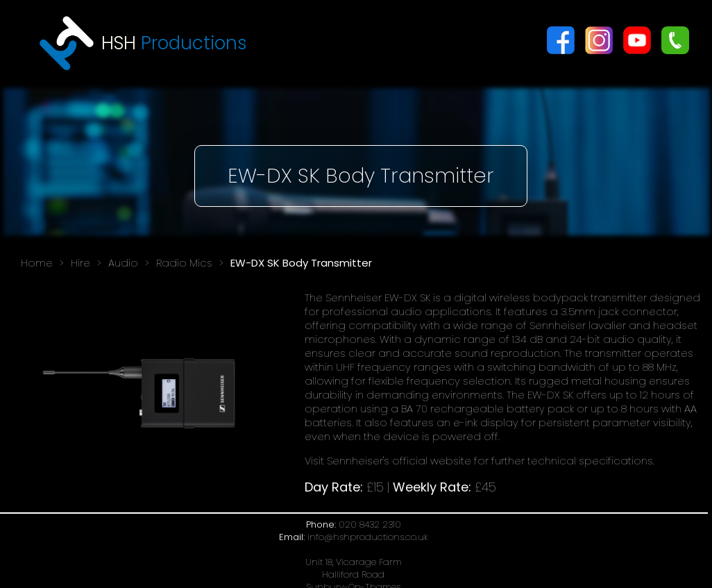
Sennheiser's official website (399, 461)
